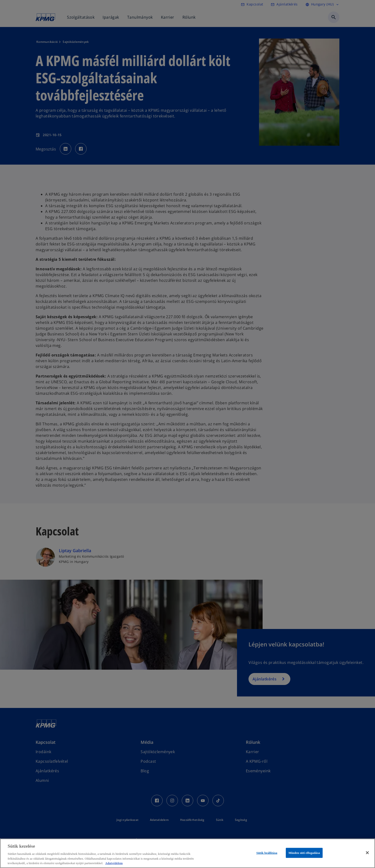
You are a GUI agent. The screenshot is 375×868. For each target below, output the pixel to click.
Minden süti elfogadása (304, 853)
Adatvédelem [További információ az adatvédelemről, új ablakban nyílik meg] (114, 863)
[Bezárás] (367, 853)
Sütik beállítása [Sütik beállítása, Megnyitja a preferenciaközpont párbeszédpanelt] (267, 853)
